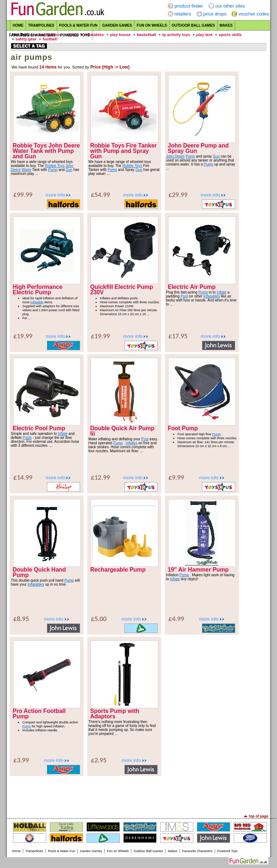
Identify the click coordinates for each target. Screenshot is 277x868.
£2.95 (99, 760)
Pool (184, 296)
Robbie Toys (55, 166)
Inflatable (37, 302)
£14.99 (23, 477)
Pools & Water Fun (78, 25)
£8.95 (21, 619)
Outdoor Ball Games (193, 25)
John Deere (175, 156)
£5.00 (99, 619)
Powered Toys (75, 35)
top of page (259, 816)
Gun (69, 170)
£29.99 (178, 195)
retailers (183, 14)
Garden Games (117, 25)
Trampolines (41, 25)
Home (18, 25)
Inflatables (212, 296)
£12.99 (100, 477)
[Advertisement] (138, 794)
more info (55, 195)
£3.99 (21, 760)
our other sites (230, 6)
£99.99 (23, 195)
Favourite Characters (32, 35)
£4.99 (176, 619)
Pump (53, 170)
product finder (189, 6)
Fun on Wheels (152, 25)
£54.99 (100, 195)
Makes (226, 25)
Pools (27, 438)
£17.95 (178, 336)
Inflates (131, 443)
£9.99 (176, 477)
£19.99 (23, 336)
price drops (215, 14)
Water (26, 170)
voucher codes (254, 14)
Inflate (222, 292)
